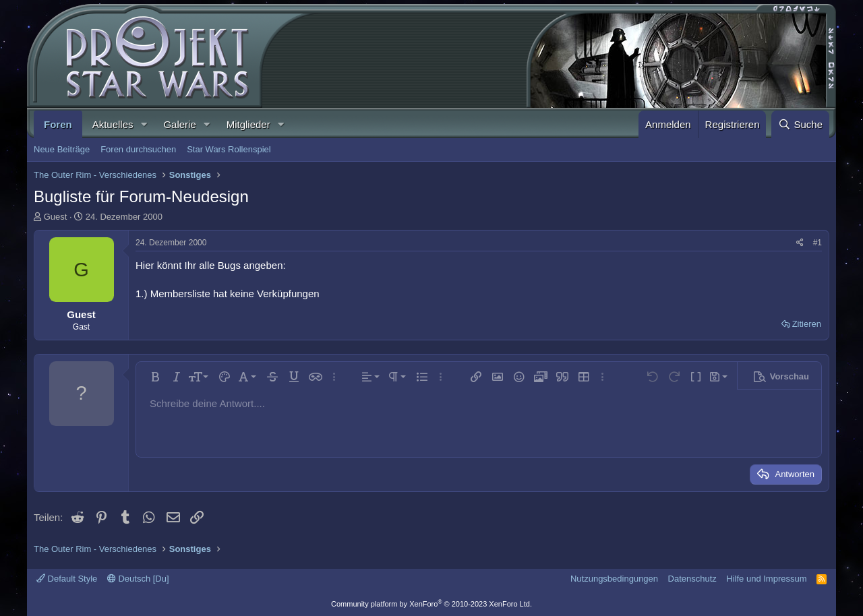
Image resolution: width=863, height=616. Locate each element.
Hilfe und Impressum (766, 579)
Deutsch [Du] (138, 579)
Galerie (179, 124)
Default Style (67, 579)
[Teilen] (800, 243)
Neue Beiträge (62, 149)
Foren (58, 124)
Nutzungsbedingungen (614, 579)
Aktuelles (113, 124)
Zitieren (807, 324)
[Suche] (800, 124)
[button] (144, 124)
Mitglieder (248, 124)
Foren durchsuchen (138, 149)
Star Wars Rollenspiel (229, 149)
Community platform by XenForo (431, 604)
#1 (817, 243)
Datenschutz (692, 579)
